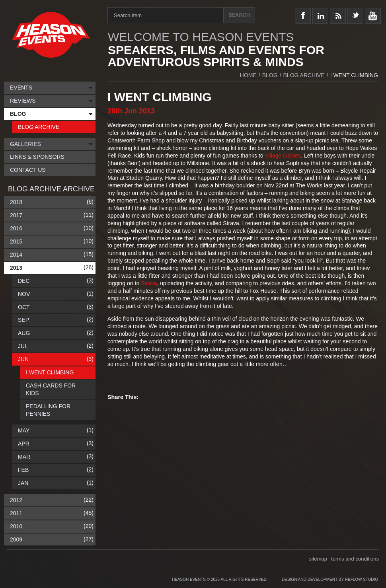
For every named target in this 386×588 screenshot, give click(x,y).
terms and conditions (355, 559)
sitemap (318, 559)
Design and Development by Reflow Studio (330, 579)
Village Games (283, 156)
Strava (149, 283)
